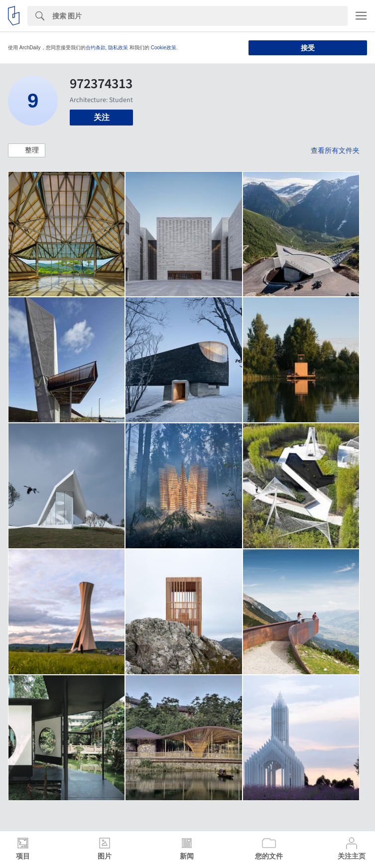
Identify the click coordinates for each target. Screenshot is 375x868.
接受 (308, 48)
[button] (27, 150)
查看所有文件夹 (335, 150)
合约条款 (96, 48)
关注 (102, 117)
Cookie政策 (164, 48)
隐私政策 (118, 48)
